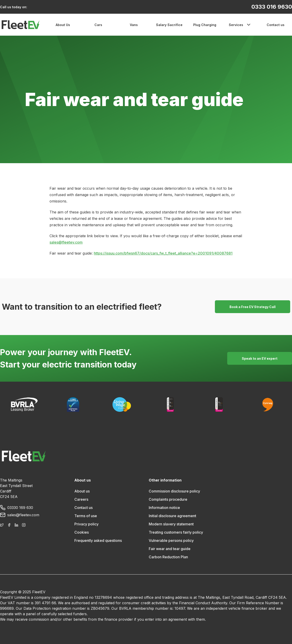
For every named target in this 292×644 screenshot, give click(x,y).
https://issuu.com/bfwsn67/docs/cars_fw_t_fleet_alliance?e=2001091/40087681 (163, 253)
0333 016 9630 (272, 7)
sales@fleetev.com (66, 242)
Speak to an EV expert (260, 358)
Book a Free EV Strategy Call (253, 307)
